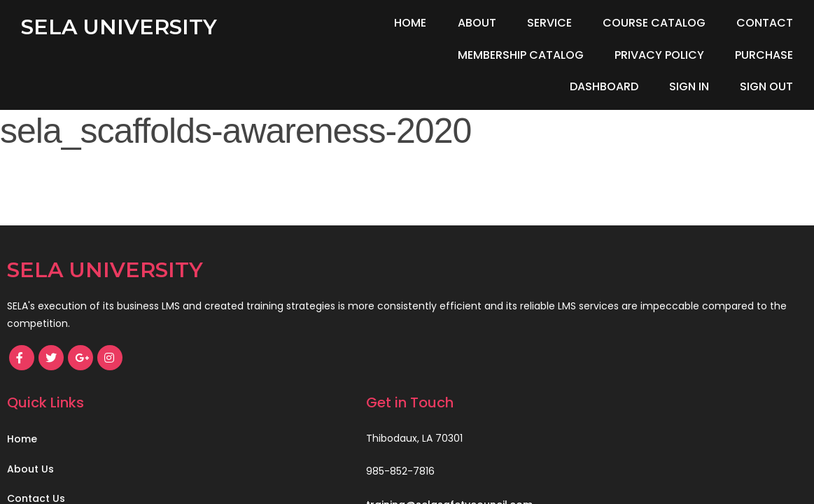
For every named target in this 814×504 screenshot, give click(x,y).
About (477, 23)
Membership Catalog (350, 55)
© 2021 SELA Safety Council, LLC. (96, 446)
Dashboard (688, 55)
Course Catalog (654, 23)
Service (549, 23)
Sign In (773, 55)
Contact (765, 23)
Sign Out (766, 86)
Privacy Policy (489, 55)
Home (410, 23)
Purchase (594, 55)
